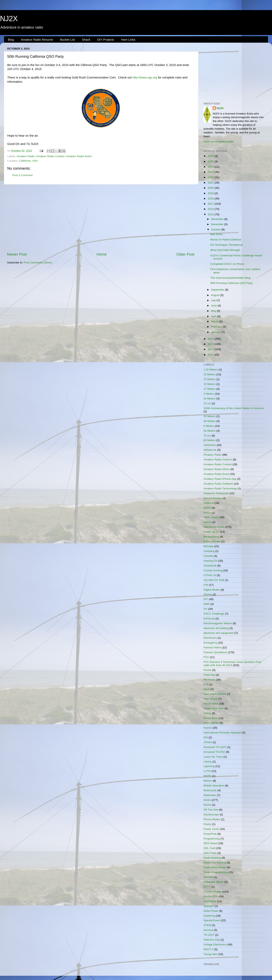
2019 (211, 193)
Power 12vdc (211, 829)
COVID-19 (210, 575)
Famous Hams (212, 647)
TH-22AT (209, 935)
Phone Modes (212, 819)
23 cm (207, 403)
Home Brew (211, 718)
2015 (211, 214)
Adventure (210, 445)
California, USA (28, 161)
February (217, 327)
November (218, 224)
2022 (211, 177)
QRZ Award (211, 843)
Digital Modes (212, 590)
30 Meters (210, 416)
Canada (208, 556)
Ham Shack (211, 699)
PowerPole (210, 834)
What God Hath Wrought (225, 250)
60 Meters (210, 431)
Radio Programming (216, 872)
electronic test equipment (219, 633)
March (215, 321)
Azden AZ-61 (211, 532)
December (218, 219)
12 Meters (210, 379)
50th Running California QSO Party (232, 283)
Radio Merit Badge (215, 867)
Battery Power (212, 541)
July (214, 300)
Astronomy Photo (214, 527)
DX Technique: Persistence (227, 245)
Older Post (185, 254)
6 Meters (209, 426)
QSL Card (210, 848)
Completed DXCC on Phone (227, 264)
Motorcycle (210, 790)
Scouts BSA (211, 896)
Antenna (209, 503)
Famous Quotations (215, 652)
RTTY (207, 887)
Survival (208, 930)
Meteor (208, 781)
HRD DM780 (211, 723)
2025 (211, 161)
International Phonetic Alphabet (222, 733)
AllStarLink (210, 450)
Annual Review (213, 498)
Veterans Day (212, 940)
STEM (207, 925)
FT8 (206, 684)
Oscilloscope (211, 814)
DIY (206, 599)
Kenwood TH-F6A (214, 752)
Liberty (208, 762)
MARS (207, 776)
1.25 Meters (211, 370)
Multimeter (210, 795)
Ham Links (128, 40)
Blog (11, 40)
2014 (211, 339)
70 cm (207, 436)
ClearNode (210, 566)
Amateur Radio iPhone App (220, 479)
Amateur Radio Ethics (217, 469)
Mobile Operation (214, 786)
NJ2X (9, 19)
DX (205, 609)
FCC (206, 657)
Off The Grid (211, 810)
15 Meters (210, 384)
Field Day (209, 675)
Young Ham (211, 954)
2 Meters (209, 394)
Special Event (212, 920)
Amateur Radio (26, 156)
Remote (208, 877)
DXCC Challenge (214, 614)
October (216, 230)
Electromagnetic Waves (218, 623)
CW (206, 585)
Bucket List (67, 40)
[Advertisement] (101, 218)
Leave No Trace (213, 757)
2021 (211, 183)
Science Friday (212, 892)
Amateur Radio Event (79, 156)
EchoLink (209, 618)
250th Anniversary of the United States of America (234, 408)
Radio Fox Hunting (215, 863)
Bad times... (217, 234)
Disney (208, 594)
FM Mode (209, 680)
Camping (209, 551)
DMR (207, 604)
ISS (206, 737)
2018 (211, 199)
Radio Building (212, 858)
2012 (211, 349)
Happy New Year (214, 708)
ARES (207, 513)
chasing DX (210, 561)
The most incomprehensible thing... (232, 278)
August (216, 295)
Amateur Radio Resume (37, 40)
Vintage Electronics (215, 944)
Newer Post (17, 254)
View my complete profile (219, 142)
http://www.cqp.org (145, 77)
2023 (211, 172)
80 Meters (210, 440)
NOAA (207, 805)
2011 (211, 355)
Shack (86, 40)
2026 (211, 156)
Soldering (209, 916)
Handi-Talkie (211, 704)
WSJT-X (209, 949)
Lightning (209, 766)
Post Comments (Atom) (38, 263)
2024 (211, 167)
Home (102, 254)
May (214, 311)
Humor (208, 728)
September (218, 290)
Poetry (207, 824)
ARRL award (211, 517)
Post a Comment (22, 175)
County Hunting (213, 570)
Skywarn (209, 906)
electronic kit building (216, 628)
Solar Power (211, 911)
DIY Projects (106, 40)
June (214, 306)
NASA (207, 800)
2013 (211, 344)
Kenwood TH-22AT (215, 747)
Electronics (210, 638)
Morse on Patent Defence (226, 240)
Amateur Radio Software (218, 484)
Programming (212, 839)
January (216, 332)
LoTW (207, 771)
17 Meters (210, 389)
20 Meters (210, 399)
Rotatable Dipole (214, 882)
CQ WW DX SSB (214, 580)
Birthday (209, 546)
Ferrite (207, 670)
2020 (211, 188)
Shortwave (210, 901)
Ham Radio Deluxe (215, 694)
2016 (211, 209)
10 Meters (210, 374)
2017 (211, 204)
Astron (207, 522)
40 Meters (210, 421)
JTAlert (208, 742)
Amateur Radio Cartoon (218, 460)
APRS (207, 508)
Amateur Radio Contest (50, 156)
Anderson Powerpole (216, 493)
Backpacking (211, 537)
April (214, 316)
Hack (207, 689)
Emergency (210, 643)
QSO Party (210, 853)
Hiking (207, 713)
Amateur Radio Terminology (220, 488)
